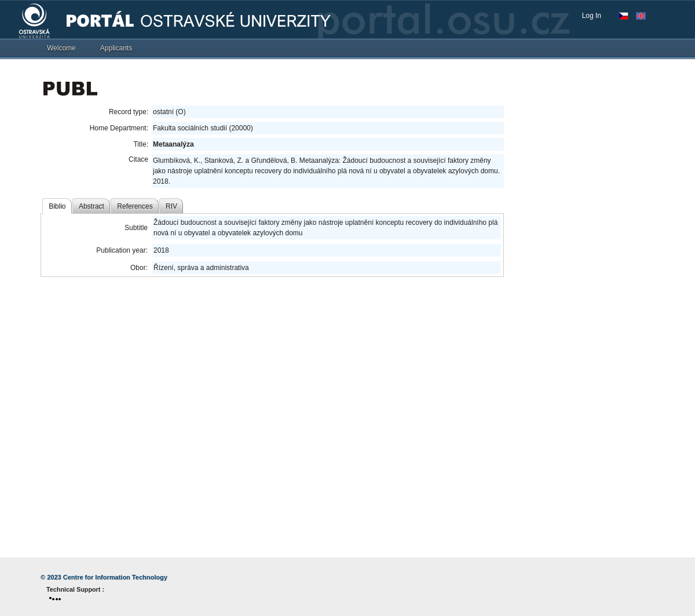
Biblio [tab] (57, 206)
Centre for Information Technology (115, 577)
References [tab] (135, 206)
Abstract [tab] (92, 206)
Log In (592, 16)
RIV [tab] (171, 206)
